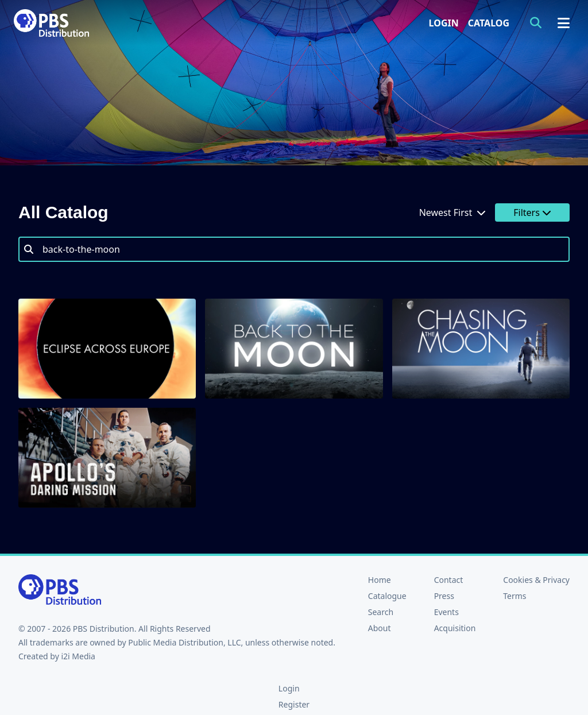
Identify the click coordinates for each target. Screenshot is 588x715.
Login (444, 23)
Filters (532, 212)
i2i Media (78, 656)
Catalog (489, 23)
